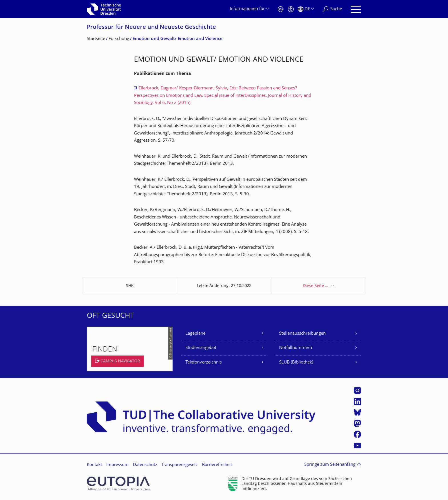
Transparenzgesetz (180, 465)
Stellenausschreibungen (302, 334)
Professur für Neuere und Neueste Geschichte (151, 28)
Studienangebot (201, 348)
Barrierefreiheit (217, 465)
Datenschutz (145, 465)
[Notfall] (281, 9)
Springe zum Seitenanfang (330, 465)
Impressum (117, 465)
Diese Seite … (316, 286)
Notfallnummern (296, 348)
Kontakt (94, 465)
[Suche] (332, 9)
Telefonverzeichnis (204, 363)
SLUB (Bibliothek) (296, 363)
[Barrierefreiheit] (291, 9)
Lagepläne (195, 334)
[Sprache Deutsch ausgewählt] (306, 9)
